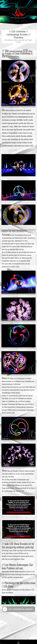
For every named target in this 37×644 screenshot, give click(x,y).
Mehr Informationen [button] (19, 510)
